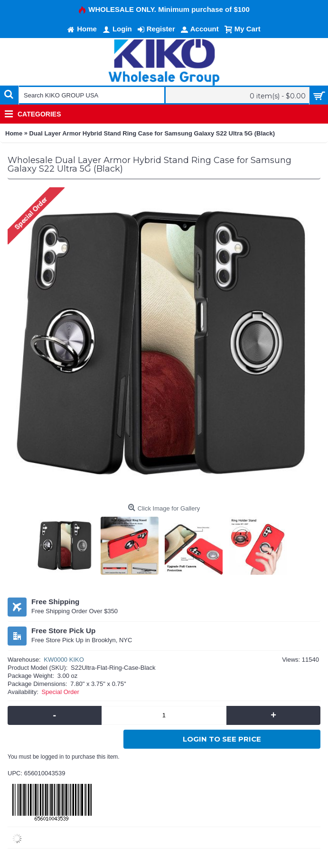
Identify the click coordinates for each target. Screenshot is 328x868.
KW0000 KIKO (64, 660)
